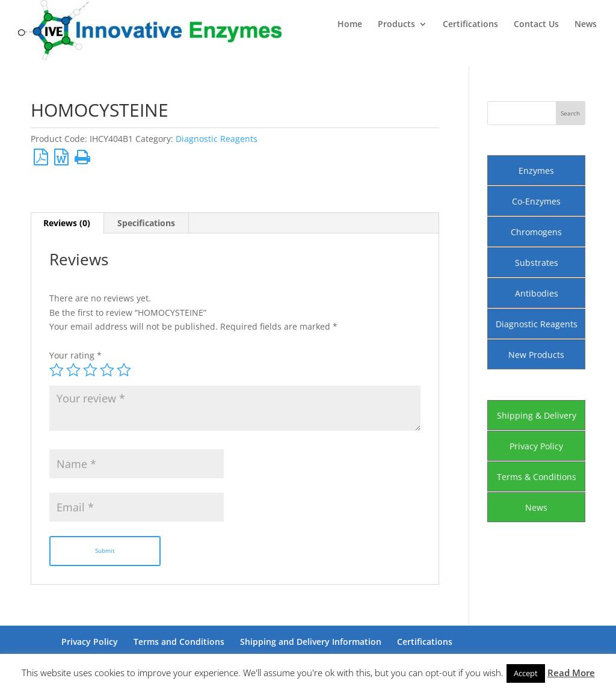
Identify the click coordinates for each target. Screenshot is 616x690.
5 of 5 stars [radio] (124, 370)
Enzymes (536, 171)
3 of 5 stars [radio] (90, 370)
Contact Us (536, 25)
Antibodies (537, 293)
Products (396, 25)
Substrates (537, 263)
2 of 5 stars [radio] (73, 370)
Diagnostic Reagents (217, 139)
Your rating (75, 355)
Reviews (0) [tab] (67, 223)
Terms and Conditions (179, 642)
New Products (536, 355)
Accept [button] (526, 673)
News (586, 25)
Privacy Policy (536, 446)
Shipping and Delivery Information (311, 642)
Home (350, 25)
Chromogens (536, 232)
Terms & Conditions (537, 477)
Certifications (470, 25)
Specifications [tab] (146, 223)
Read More (571, 673)
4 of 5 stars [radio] (107, 370)
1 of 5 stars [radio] (57, 370)
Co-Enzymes (536, 201)
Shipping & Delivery (537, 415)
